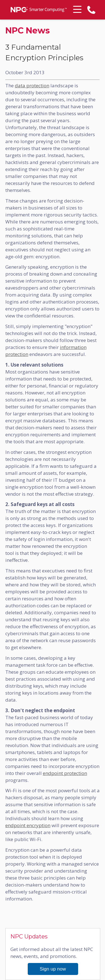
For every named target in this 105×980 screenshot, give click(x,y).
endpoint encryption (28, 825)
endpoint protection (65, 773)
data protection (32, 86)
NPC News (28, 31)
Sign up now (53, 969)
